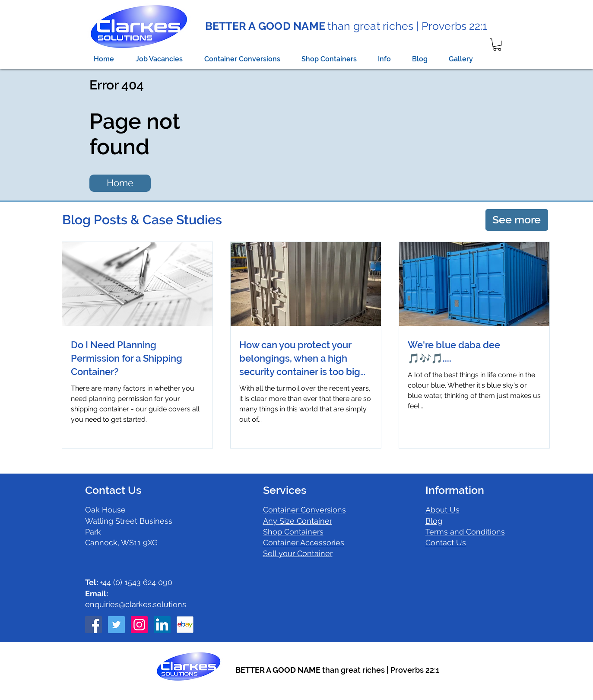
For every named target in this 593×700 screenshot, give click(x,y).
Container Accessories (304, 542)
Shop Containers (293, 532)
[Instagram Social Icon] (139, 625)
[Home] (120, 183)
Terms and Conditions (465, 532)
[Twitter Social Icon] (116, 625)
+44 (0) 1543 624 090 (129, 582)
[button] (497, 45)
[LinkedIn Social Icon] (162, 625)
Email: (97, 593)
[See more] (517, 220)
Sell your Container (298, 553)
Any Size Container (298, 521)
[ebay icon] (185, 625)
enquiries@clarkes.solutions (136, 604)
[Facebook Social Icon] (94, 625)
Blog (434, 521)
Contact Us (446, 542)
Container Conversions (304, 510)
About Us (442, 510)
